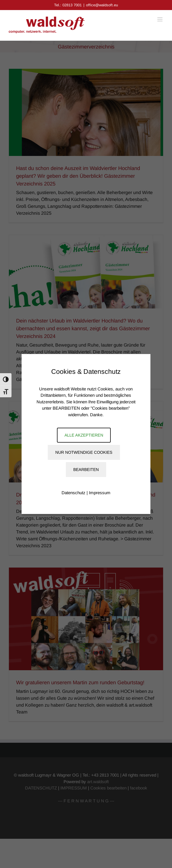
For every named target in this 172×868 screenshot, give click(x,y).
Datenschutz (73, 493)
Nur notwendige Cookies (84, 452)
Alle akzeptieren (84, 435)
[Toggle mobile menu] (160, 19)
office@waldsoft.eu (102, 5)
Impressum (100, 493)
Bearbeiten (86, 470)
